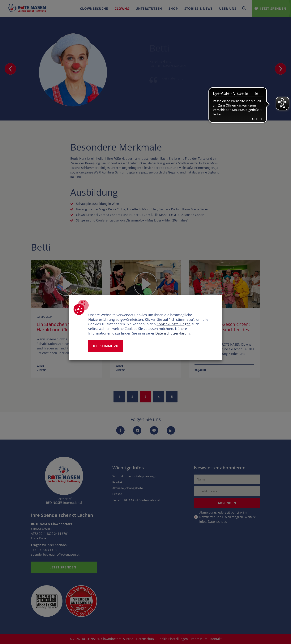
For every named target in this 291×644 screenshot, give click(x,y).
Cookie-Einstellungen (174, 324)
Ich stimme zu (106, 346)
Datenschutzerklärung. (173, 333)
